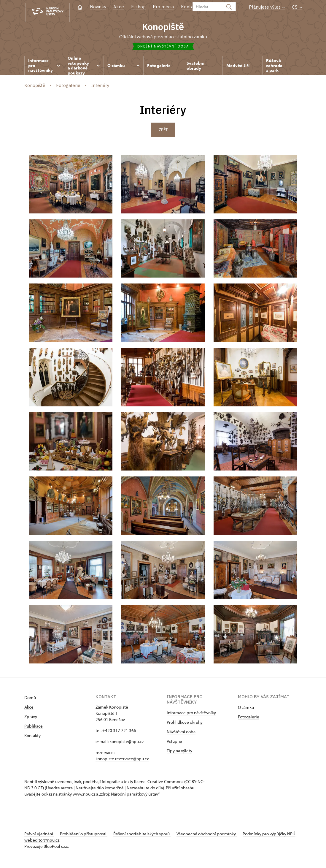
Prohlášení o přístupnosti (87, 836)
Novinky (98, 7)
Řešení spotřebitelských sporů (149, 836)
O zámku (246, 709)
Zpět (163, 132)
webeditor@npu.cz (78, 842)
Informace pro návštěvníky (191, 715)
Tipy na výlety (179, 753)
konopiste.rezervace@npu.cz (122, 761)
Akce (119, 7)
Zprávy (31, 719)
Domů (30, 700)
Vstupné (174, 743)
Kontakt (189, 7)
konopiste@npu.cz (127, 743)
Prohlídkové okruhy (185, 724)
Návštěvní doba (181, 734)
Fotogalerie (249, 719)
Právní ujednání (39, 836)
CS (297, 7)
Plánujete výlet (267, 7)
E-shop (138, 7)
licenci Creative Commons (159, 784)
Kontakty (32, 738)
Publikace (34, 728)
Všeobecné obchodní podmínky (217, 836)
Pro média (163, 7)
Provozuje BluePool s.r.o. (47, 848)
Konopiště (163, 27)
